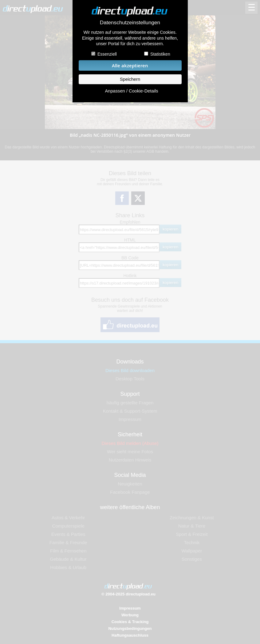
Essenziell (107, 54)
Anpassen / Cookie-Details (131, 91)
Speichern (130, 79)
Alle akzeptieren (130, 66)
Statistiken (160, 54)
